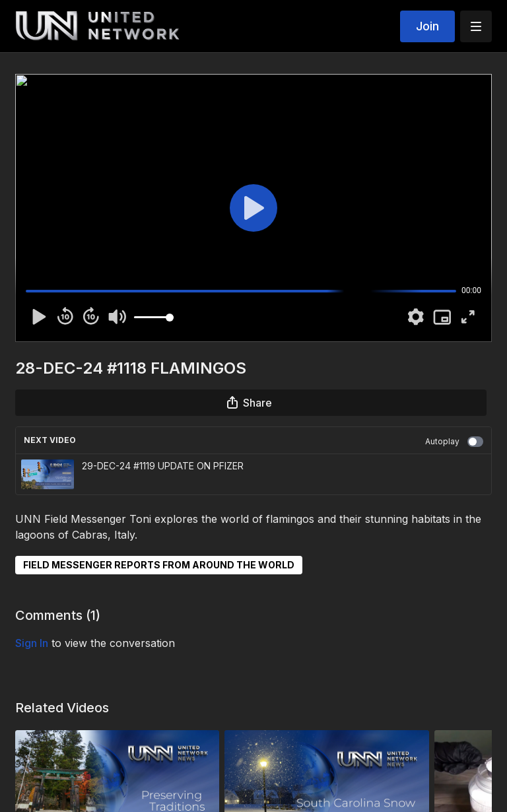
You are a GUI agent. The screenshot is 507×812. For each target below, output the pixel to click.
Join (427, 26)
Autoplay (454, 442)
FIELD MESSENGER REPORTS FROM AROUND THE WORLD (159, 565)
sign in (32, 643)
